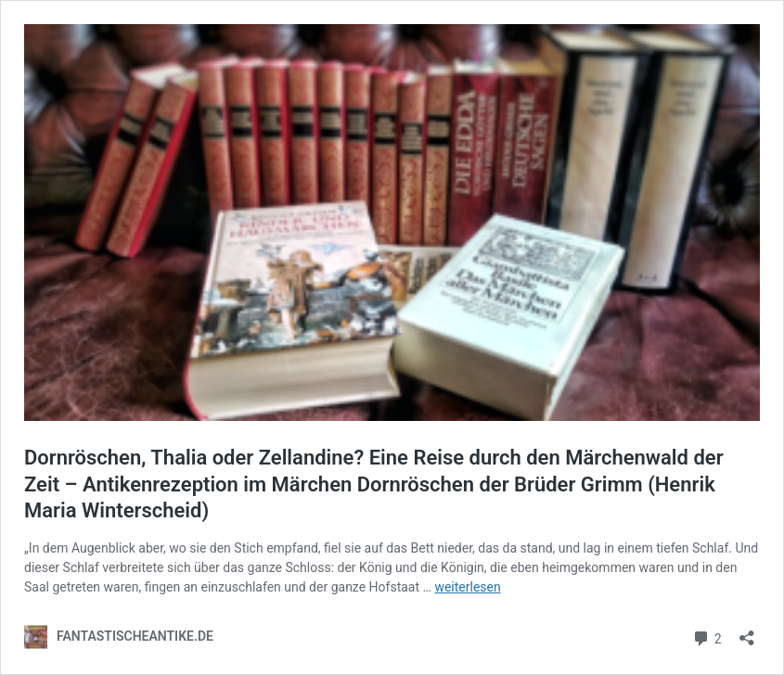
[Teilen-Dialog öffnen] (747, 632)
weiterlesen (467, 587)
